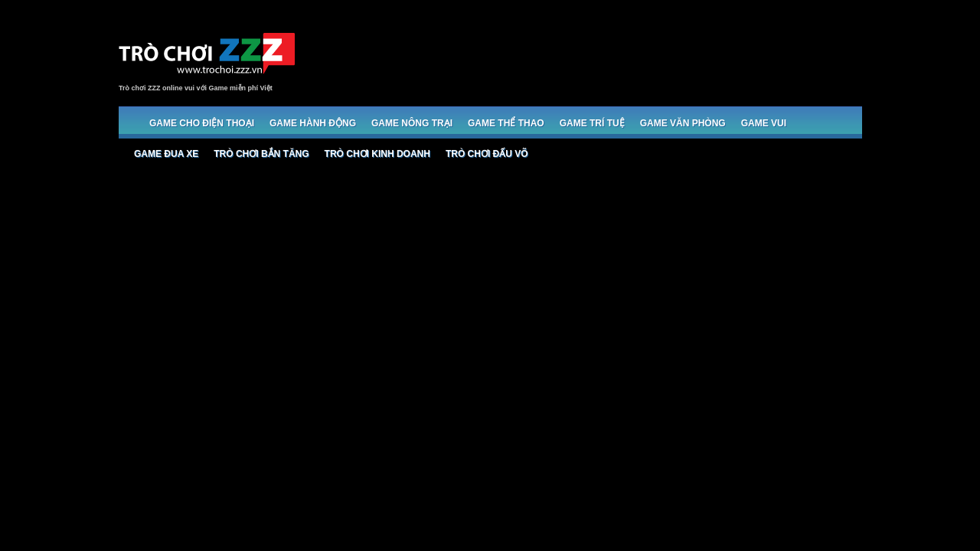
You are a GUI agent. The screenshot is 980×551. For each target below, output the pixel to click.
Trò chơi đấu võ (487, 154)
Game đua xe (166, 154)
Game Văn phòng (683, 123)
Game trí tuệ (592, 123)
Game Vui (764, 123)
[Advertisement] (583, 55)
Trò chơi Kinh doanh (377, 154)
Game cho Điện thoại (202, 123)
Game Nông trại (412, 123)
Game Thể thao (506, 123)
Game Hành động (313, 123)
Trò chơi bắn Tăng (261, 154)
